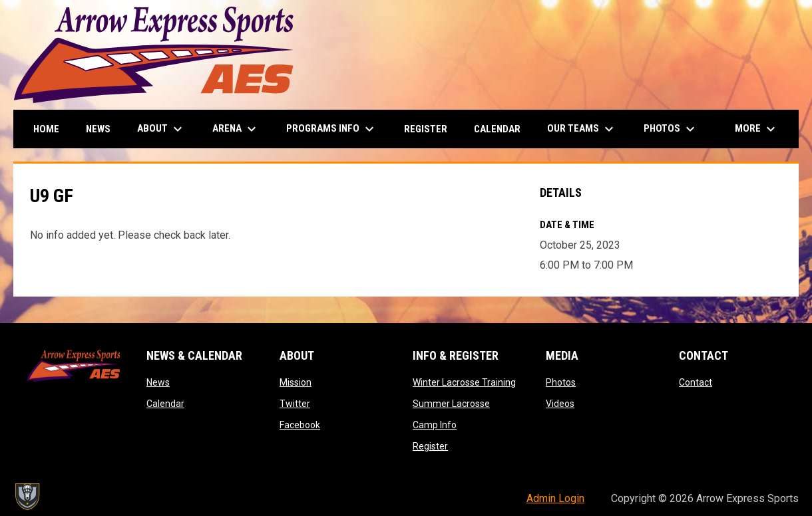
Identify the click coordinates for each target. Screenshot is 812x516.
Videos (560, 404)
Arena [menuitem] (236, 129)
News (158, 382)
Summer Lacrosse (451, 404)
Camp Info (435, 425)
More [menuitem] (757, 129)
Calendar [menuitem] (497, 129)
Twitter (295, 404)
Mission (296, 382)
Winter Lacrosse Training (464, 382)
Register (430, 446)
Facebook (300, 425)
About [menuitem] (161, 129)
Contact (696, 382)
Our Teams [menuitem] (582, 129)
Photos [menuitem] (671, 129)
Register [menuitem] (426, 129)
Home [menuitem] (46, 129)
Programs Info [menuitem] (332, 129)
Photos (561, 382)
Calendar (165, 404)
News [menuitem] (98, 129)
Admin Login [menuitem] (555, 498)
